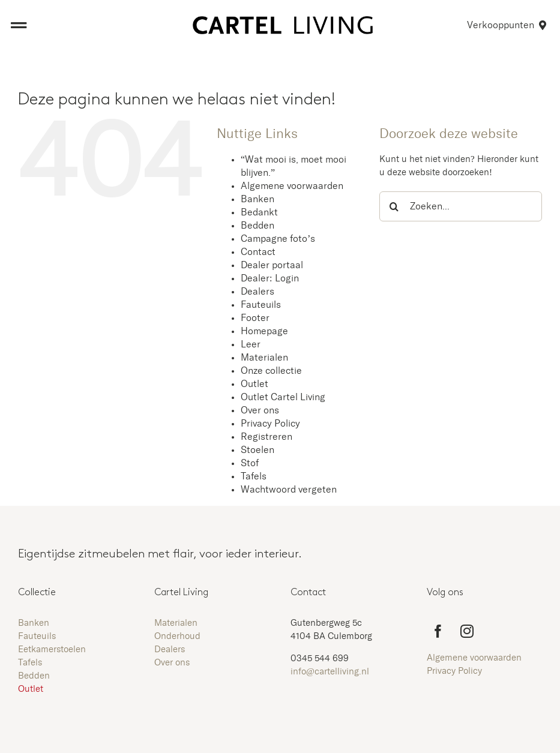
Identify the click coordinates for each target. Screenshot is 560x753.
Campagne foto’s (278, 239)
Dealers (257, 292)
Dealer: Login (269, 278)
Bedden (257, 226)
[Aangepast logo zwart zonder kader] (283, 21)
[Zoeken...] (461, 206)
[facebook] (438, 631)
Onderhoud (177, 636)
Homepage (264, 331)
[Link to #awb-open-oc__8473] (19, 25)
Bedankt (259, 212)
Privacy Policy (270, 424)
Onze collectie (271, 371)
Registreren (266, 437)
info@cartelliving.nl (330, 672)
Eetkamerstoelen (52, 649)
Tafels (254, 476)
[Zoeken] (394, 206)
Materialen (264, 358)
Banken (257, 199)
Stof (250, 463)
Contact (258, 252)
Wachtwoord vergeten (289, 490)
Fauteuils (261, 305)
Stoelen (257, 450)
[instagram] (467, 631)
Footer (255, 318)
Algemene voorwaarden (292, 186)
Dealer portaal (272, 265)
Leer (251, 344)
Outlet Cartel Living (283, 397)
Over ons (260, 410)
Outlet (254, 384)
